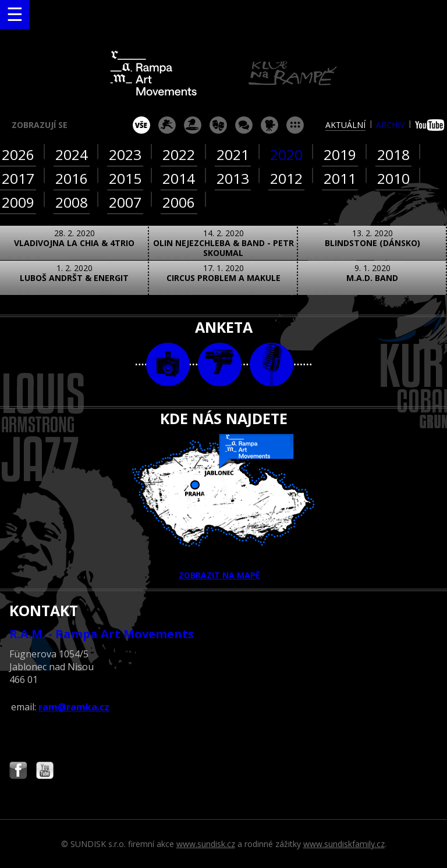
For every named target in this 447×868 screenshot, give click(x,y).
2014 (179, 178)
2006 (179, 202)
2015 (125, 178)
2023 (125, 154)
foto (168, 364)
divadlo (218, 125)
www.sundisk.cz (206, 844)
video (220, 364)
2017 (18, 178)
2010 (393, 178)
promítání (269, 125)
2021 (233, 154)
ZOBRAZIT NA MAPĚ (223, 507)
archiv (390, 125)
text (272, 364)
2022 (179, 154)
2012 (286, 178)
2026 (18, 154)
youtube (431, 125)
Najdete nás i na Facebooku (18, 772)
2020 (286, 154)
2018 (393, 154)
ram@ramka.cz (74, 707)
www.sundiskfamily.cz (344, 844)
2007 (125, 202)
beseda (244, 125)
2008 (72, 202)
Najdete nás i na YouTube (45, 772)
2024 (72, 154)
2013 (233, 178)
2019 (340, 154)
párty (193, 125)
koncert (167, 125)
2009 (18, 202)
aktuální (345, 125)
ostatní (295, 125)
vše (141, 125)
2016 (72, 178)
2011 (340, 178)
